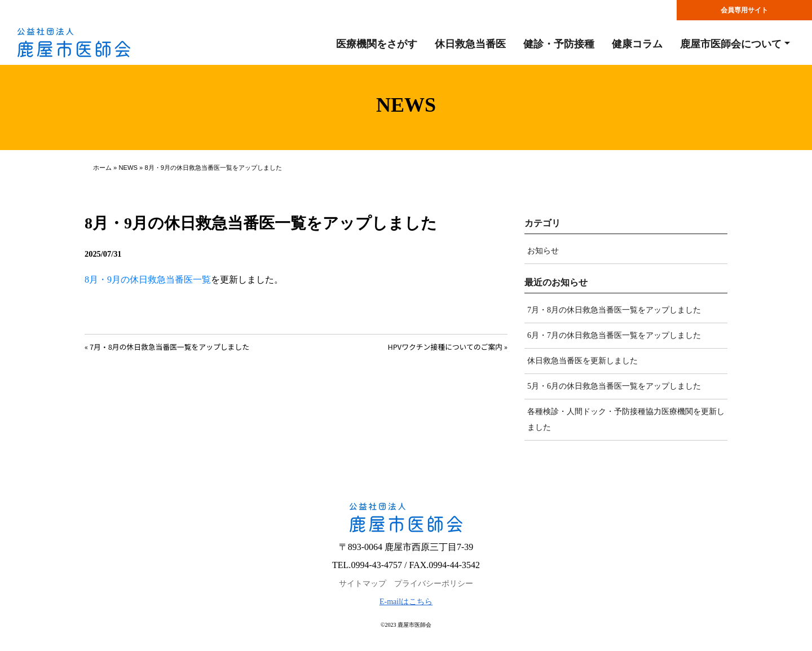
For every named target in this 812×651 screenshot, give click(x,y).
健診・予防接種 (559, 44)
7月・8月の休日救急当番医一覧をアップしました (614, 310)
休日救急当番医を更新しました (582, 361)
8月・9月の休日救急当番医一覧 (148, 280)
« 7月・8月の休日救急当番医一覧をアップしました (167, 347)
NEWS (128, 168)
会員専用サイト (744, 10)
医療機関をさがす (377, 44)
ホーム (102, 168)
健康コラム (637, 44)
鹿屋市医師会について (731, 44)
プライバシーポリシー (434, 584)
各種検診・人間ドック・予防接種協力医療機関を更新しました (626, 419)
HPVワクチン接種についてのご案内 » (447, 347)
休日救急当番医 (470, 44)
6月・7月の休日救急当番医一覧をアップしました (614, 335)
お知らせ (543, 251)
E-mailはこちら (406, 602)
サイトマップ (363, 584)
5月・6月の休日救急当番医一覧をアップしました (614, 386)
